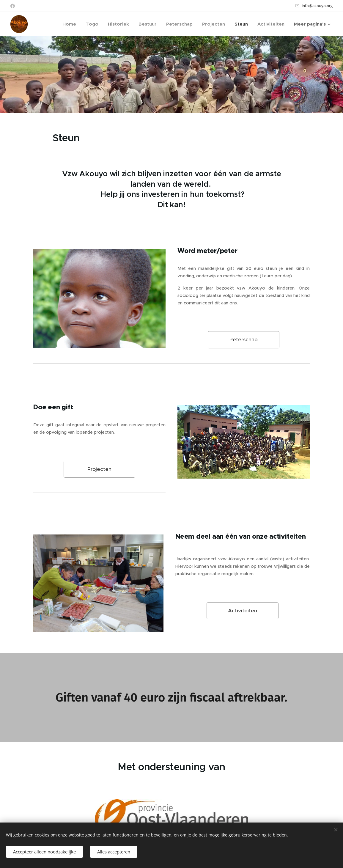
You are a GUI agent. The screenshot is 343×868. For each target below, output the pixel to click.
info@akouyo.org (317, 6)
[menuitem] (71, 24)
